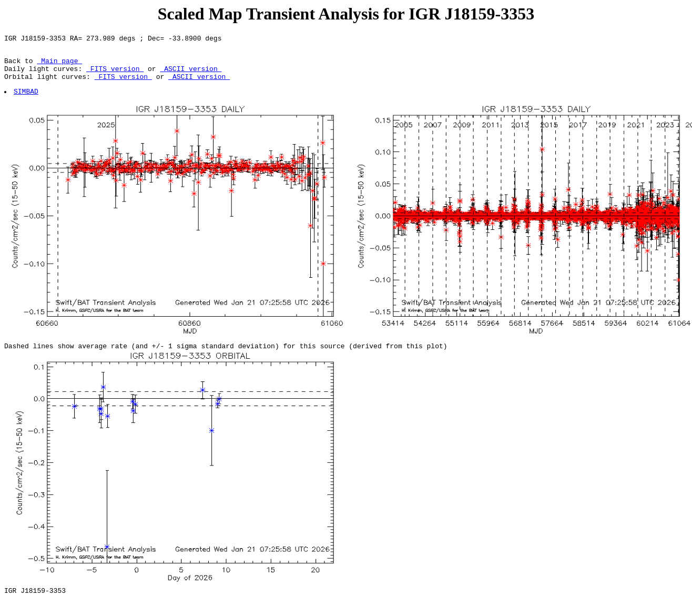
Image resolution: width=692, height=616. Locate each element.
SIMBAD (27, 100)
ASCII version (191, 75)
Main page (59, 65)
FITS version (115, 75)
